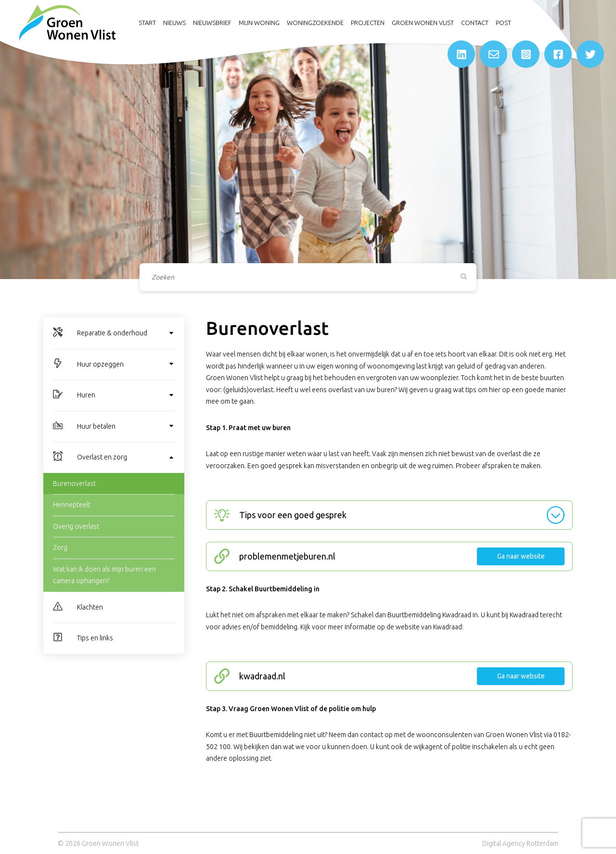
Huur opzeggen (100, 364)
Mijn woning (259, 23)
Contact (475, 23)
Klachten (90, 607)
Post (503, 23)
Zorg (60, 548)
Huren (86, 395)
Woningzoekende (315, 23)
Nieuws (174, 23)
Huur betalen (96, 426)
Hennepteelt (72, 505)
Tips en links (95, 638)
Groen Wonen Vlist (423, 23)
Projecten (368, 23)
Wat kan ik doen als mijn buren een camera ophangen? (104, 575)
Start (147, 23)
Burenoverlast (74, 484)
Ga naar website (521, 556)
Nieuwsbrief (212, 23)
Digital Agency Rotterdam (520, 843)
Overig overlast (76, 526)
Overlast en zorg (102, 457)
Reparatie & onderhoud (112, 333)
